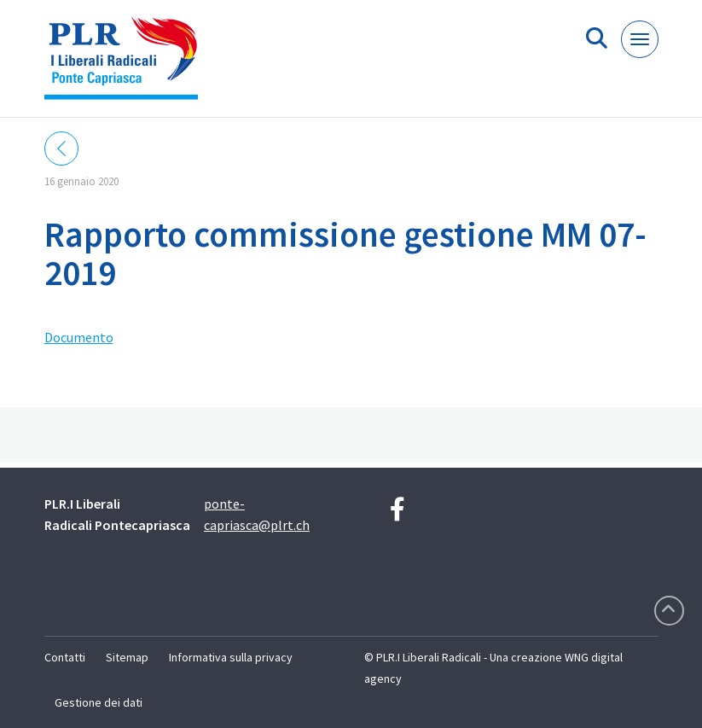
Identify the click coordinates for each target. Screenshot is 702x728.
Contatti (65, 657)
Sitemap (127, 657)
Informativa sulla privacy (231, 657)
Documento (79, 337)
